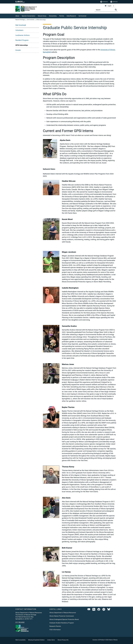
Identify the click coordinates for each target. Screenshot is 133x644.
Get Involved (82, 16)
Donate (18, 50)
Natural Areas (42, 16)
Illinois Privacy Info (63, 640)
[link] (94, 610)
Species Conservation (29, 16)
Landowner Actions (23, 35)
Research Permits (55, 626)
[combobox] (111, 6)
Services (114, 2)
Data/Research (71, 16)
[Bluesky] (109, 610)
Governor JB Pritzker (98, 640)
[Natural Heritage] (20, 20)
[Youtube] (89, 610)
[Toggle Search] (116, 10)
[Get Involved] (88, 16)
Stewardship (53, 16)
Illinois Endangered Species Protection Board (64, 619)
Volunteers (19, 30)
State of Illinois (113, 640)
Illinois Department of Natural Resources (63, 613)
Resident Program (22, 40)
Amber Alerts (51, 640)
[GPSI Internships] (41, 20)
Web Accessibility (20, 640)
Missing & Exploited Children (36, 640)
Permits (62, 16)
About (17, 16)
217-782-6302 (20, 622)
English (110, 6)
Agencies (104, 2)
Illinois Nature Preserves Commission (62, 616)
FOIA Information (55, 630)
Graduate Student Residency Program (62, 623)
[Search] (106, 10)
